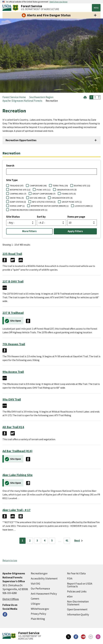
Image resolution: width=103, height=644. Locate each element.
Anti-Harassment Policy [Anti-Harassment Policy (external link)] (44, 594)
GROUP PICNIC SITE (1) (72, 202)
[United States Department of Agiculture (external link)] (8, 8)
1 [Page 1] (22, 541)
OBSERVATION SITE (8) (67, 190)
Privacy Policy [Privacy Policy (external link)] (38, 614)
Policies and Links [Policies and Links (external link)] (77, 591)
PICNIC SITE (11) (44, 190)
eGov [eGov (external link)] (70, 596)
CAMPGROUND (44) (38, 186)
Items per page (76, 217)
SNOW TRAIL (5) (17, 198)
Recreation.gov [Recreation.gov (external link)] (39, 573)
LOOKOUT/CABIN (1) (84, 206)
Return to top (10, 560)
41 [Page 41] (67, 541)
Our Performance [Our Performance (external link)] (40, 589)
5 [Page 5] (52, 541)
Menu (96, 8)
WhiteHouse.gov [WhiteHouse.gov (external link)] (40, 609)
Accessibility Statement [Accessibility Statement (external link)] (44, 579)
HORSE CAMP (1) (17, 206)
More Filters (29, 231)
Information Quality (78, 615)
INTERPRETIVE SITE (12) (20, 190)
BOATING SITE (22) (82, 186)
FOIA (70, 579)
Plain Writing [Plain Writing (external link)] (38, 619)
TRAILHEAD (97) (17, 186)
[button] (85, 97)
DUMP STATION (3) (18, 202)
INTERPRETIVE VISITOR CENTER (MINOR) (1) (50, 206)
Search (10, 166)
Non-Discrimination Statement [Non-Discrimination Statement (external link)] (78, 603)
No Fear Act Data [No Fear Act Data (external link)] (76, 573)
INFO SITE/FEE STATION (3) (44, 202)
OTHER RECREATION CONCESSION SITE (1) (29, 210)
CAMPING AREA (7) (18, 194)
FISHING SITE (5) (69, 194)
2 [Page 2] (30, 541)
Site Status (13, 217)
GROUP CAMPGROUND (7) (44, 194)
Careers (35, 599)
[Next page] (79, 541)
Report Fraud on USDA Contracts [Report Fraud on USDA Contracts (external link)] (80, 585)
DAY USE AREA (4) (38, 198)
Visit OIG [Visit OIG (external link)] (35, 584)
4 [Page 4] (45, 541)
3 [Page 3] (37, 541)
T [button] (91, 97)
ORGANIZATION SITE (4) (62, 198)
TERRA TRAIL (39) (60, 186)
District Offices (11, 599)
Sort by (41, 217)
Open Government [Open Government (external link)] (77, 609)
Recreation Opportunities (21, 140)
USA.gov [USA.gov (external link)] (35, 604)
